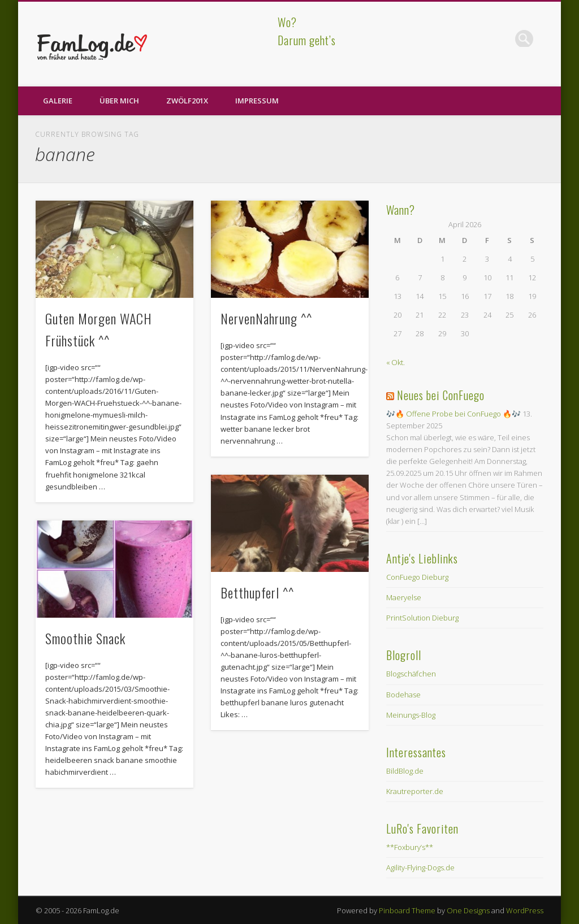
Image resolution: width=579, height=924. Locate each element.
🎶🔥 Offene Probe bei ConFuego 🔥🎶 (453, 414)
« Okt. (396, 362)
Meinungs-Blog (411, 715)
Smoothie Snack (85, 638)
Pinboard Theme (407, 910)
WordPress (525, 910)
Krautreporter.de (415, 791)
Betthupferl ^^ (257, 592)
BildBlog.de (405, 771)
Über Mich (119, 101)
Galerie (58, 101)
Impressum (257, 101)
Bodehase (403, 695)
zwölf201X (187, 101)
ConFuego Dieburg (417, 577)
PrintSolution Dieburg (422, 618)
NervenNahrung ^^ (266, 318)
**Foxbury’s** (410, 847)
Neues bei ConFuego (441, 395)
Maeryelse (404, 597)
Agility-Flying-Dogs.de (420, 867)
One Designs (468, 910)
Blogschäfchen (411, 674)
